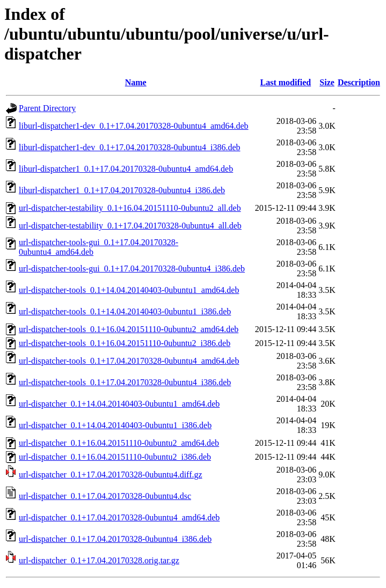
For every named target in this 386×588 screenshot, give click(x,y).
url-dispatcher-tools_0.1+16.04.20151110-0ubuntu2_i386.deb (125, 343)
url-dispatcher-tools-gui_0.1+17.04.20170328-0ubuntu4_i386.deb (132, 269)
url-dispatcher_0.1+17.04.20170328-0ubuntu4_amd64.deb (119, 517)
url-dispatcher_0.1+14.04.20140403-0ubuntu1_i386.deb (115, 425)
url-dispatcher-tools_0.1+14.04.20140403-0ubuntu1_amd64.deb (129, 290)
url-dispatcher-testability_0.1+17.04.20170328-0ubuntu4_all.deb (130, 226)
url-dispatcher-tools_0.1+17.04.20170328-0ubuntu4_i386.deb (125, 382)
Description (359, 82)
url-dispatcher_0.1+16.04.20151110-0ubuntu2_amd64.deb (119, 443)
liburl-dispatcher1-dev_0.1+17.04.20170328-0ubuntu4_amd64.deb (134, 126)
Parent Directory (47, 108)
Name (136, 82)
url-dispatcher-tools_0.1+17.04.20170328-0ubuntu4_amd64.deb (129, 361)
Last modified (286, 82)
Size (327, 82)
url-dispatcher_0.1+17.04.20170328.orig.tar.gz (99, 560)
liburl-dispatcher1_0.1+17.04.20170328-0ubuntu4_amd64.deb (126, 169)
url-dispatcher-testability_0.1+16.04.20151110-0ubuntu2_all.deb (130, 208)
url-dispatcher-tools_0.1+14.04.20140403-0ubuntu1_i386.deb (125, 311)
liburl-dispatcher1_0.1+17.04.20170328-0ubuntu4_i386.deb (122, 190)
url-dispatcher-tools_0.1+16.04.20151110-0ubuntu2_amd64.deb (129, 329)
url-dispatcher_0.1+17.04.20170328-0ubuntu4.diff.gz (111, 475)
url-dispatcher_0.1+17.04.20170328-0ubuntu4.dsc (105, 496)
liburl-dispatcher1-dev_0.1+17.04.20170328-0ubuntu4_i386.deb (130, 147)
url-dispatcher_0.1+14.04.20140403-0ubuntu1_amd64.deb (119, 404)
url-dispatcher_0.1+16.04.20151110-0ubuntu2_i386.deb (115, 457)
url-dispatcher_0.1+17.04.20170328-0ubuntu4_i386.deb (115, 539)
